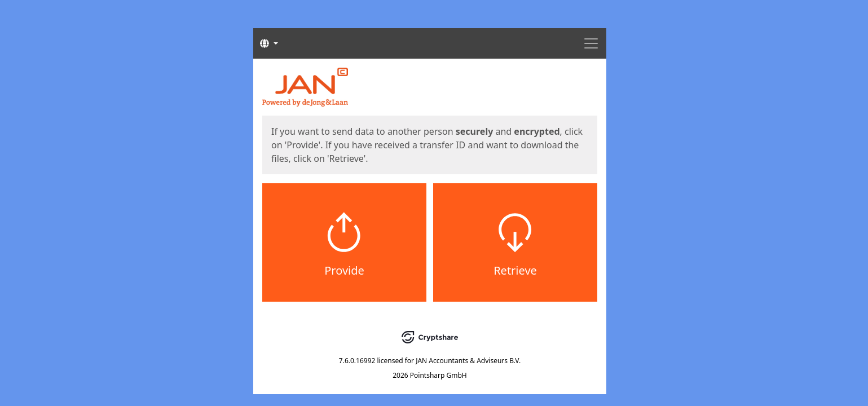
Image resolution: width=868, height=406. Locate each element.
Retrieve (515, 270)
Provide (344, 270)
